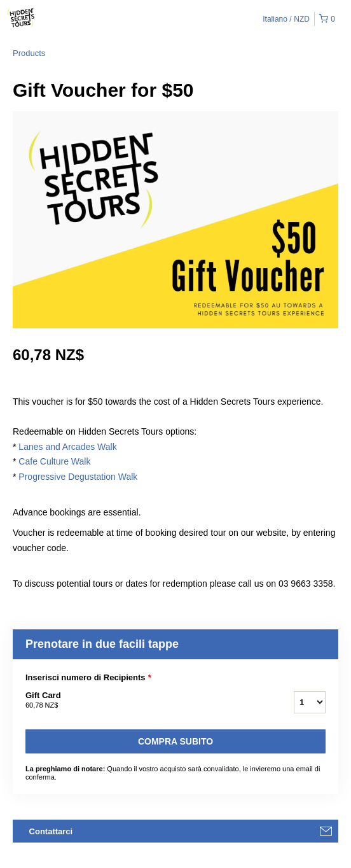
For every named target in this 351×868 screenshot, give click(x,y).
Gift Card (144, 701)
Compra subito (175, 741)
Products (29, 53)
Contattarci (51, 831)
